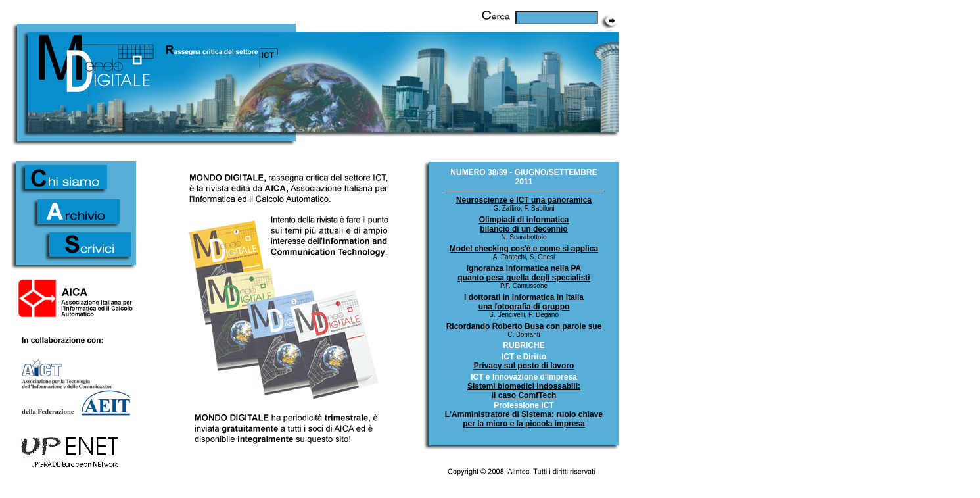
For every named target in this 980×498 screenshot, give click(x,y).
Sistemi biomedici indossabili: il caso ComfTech (524, 391)
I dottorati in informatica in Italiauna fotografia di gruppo (524, 302)
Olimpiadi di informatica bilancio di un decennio (524, 224)
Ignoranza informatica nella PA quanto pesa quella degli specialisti (524, 273)
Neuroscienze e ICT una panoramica (524, 200)
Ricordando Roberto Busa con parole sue (524, 326)
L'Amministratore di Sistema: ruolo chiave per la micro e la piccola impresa (524, 419)
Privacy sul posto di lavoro (524, 366)
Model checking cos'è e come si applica (524, 249)
